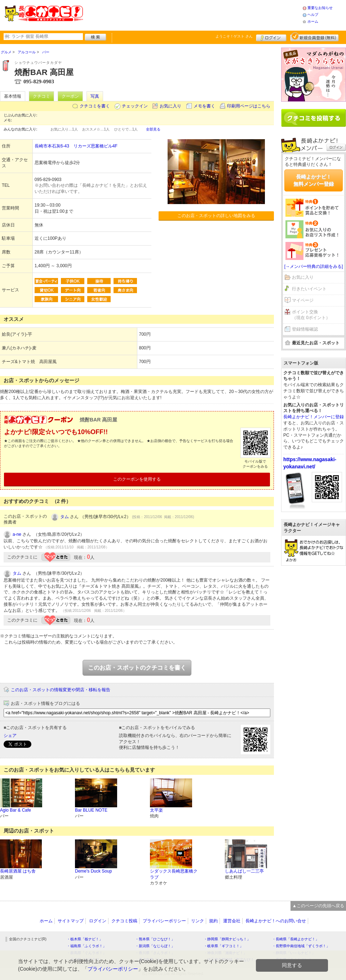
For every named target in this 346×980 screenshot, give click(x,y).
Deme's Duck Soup (93, 871)
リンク (198, 921)
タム (65, 517)
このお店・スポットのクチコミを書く (137, 668)
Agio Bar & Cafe (15, 810)
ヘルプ (313, 15)
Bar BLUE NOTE (91, 810)
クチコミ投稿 (124, 921)
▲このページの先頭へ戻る (318, 906)
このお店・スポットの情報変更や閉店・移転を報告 (61, 690)
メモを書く (204, 106)
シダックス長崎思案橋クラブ (174, 874)
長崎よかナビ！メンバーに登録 (314, 417)
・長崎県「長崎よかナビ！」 (296, 939)
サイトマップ (71, 921)
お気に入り (170, 106)
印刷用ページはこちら (249, 106)
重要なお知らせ (320, 8)
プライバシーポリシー (164, 921)
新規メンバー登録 (314, 37)
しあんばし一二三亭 (244, 871)
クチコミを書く (95, 106)
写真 (95, 96)
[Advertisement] (192, 14)
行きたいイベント (309, 289)
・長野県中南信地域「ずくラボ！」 (301, 946)
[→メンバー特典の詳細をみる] (314, 266)
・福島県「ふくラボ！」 (86, 946)
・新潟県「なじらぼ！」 (155, 946)
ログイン (271, 37)
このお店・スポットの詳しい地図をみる (216, 216)
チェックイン (135, 106)
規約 (213, 921)
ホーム (313, 21)
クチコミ (41, 96)
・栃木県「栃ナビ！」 (85, 939)
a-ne (17, 534)
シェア (10, 736)
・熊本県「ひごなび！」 (155, 939)
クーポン (70, 96)
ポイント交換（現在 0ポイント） (311, 315)
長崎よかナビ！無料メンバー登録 (314, 180)
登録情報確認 (305, 329)
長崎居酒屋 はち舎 (18, 871)
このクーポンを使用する (137, 479)
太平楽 (156, 810)
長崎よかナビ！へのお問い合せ (276, 921)
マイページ (303, 300)
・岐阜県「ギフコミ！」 (223, 946)
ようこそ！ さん (234, 36)
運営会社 (232, 921)
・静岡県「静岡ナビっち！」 (227, 939)
